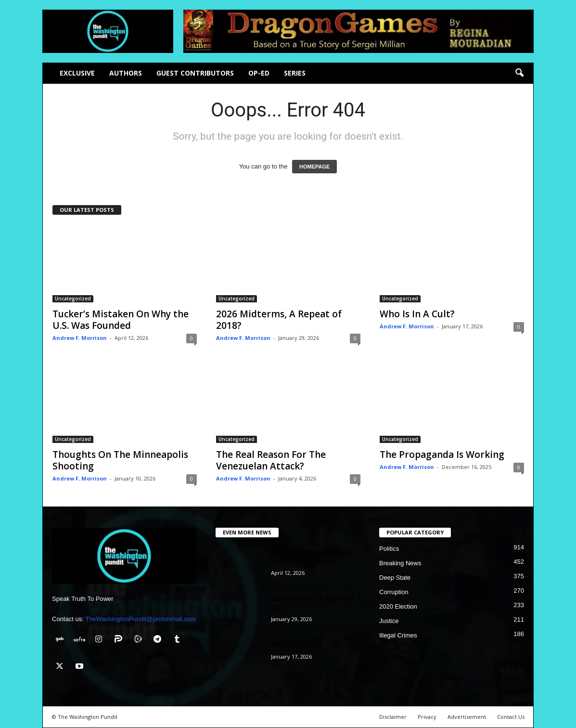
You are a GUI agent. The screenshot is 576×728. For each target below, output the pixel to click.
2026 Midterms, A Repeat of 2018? (279, 320)
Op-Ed (259, 73)
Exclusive (77, 73)
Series (295, 73)
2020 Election (398, 606)
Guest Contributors (195, 73)
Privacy (427, 717)
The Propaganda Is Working (442, 455)
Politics (389, 549)
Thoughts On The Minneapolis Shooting (120, 460)
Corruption (394, 592)
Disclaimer (393, 717)
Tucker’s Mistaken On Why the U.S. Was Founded (121, 320)
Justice (389, 621)
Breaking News (400, 563)
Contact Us (511, 717)
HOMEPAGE (314, 167)
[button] (519, 73)
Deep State (395, 578)
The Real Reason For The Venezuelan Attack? (271, 460)
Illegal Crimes (398, 635)
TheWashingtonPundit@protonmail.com (141, 619)
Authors (126, 73)
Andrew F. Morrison (80, 338)
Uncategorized (73, 299)
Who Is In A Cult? (417, 314)
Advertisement (467, 717)
